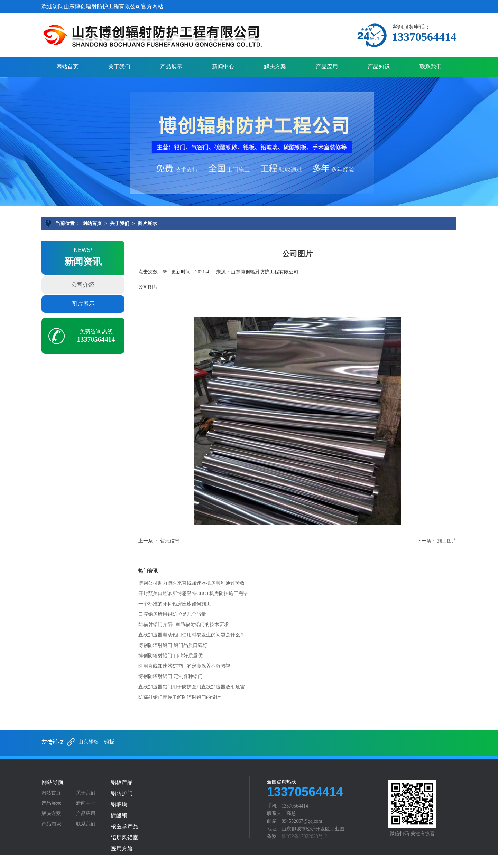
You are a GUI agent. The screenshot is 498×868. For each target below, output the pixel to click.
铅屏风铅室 (124, 838)
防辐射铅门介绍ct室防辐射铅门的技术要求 (184, 625)
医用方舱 (122, 849)
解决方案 (275, 67)
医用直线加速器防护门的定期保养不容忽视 (184, 666)
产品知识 (379, 67)
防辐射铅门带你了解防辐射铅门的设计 (179, 697)
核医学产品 (124, 827)
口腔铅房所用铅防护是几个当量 (172, 614)
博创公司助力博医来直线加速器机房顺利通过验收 (192, 583)
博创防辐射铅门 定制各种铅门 (170, 676)
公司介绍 (83, 285)
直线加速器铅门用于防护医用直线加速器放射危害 (192, 687)
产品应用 (327, 67)
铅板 (109, 742)
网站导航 (53, 782)
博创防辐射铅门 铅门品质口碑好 (173, 645)
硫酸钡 (119, 815)
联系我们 (431, 67)
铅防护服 (122, 860)
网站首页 (67, 67)
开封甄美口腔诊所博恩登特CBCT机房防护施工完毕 (193, 593)
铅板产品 (122, 782)
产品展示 (171, 67)
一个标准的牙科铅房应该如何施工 (175, 604)
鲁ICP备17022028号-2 (304, 836)
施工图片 (447, 541)
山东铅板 (89, 742)
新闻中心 (223, 67)
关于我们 (119, 67)
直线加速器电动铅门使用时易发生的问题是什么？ (192, 635)
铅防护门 (122, 793)
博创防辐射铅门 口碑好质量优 (170, 656)
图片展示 (147, 223)
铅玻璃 (119, 804)
